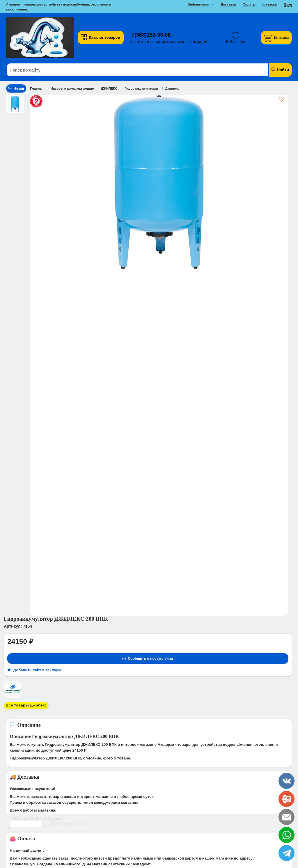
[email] (287, 817)
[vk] (287, 781)
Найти (280, 70)
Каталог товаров (100, 38)
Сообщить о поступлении (147, 659)
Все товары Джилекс (25, 705)
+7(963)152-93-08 (150, 35)
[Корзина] (276, 38)
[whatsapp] (287, 835)
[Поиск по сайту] (125, 70)
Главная (37, 88)
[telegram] (287, 853)
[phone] (287, 799)
